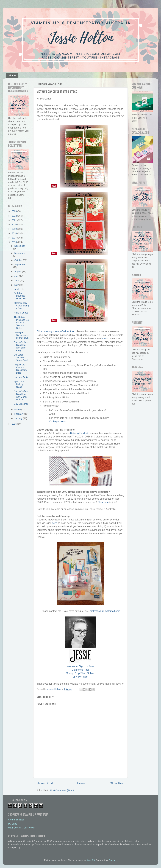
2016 (14, 242)
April (17, 289)
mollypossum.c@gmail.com (105, 611)
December (20, 246)
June (17, 281)
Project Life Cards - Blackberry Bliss (20, 369)
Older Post (117, 783)
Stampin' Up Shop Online (80, 673)
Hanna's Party (21, 377)
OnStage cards (57, 422)
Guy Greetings (21, 404)
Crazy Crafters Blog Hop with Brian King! (21, 346)
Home (12, 76)
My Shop (13, 824)
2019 (14, 229)
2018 (14, 233)
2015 (14, 424)
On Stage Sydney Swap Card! (21, 358)
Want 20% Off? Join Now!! (21, 828)
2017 (14, 238)
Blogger (112, 860)
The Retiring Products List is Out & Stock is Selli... (22, 323)
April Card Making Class (19, 384)
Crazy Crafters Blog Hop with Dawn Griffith (21, 395)
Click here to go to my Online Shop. (56, 331)
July (17, 276)
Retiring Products (80, 433)
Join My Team (80, 677)
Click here (103, 502)
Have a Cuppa (21, 313)
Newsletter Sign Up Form (81, 666)
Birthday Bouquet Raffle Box (20, 296)
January (19, 418)
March (18, 410)
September (20, 265)
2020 (14, 225)
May (17, 285)
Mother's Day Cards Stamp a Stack (22, 306)
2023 (14, 211)
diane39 (91, 860)
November (20, 253)
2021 (14, 220)
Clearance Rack (81, 670)
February (19, 414)
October (19, 260)
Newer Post (45, 783)
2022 (14, 216)
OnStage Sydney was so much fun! (21, 335)
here (104, 339)
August (18, 272)
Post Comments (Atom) (62, 790)
